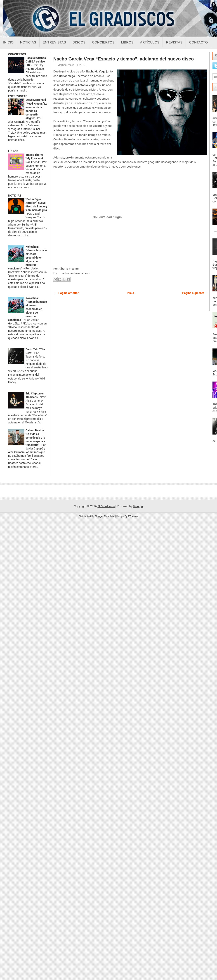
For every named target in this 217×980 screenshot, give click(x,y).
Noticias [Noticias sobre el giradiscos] (28, 42)
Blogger (138, 506)
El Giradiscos (106, 506)
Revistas (174, 42)
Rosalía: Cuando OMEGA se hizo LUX (36, 62)
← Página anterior (67, 293)
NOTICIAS (15, 196)
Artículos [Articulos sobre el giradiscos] (150, 42)
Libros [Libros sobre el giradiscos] (127, 42)
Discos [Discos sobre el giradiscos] (79, 42)
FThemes (133, 516)
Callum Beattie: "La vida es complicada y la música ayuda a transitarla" (35, 438)
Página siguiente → (195, 293)
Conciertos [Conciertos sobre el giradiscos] (103, 42)
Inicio (8, 42)
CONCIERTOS (17, 54)
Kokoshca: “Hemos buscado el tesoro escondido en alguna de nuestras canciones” (28, 258)
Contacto (198, 42)
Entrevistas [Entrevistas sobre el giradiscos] (54, 42)
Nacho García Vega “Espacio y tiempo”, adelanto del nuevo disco (124, 59)
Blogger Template (105, 516)
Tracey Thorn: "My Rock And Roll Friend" (34, 159)
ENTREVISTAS (18, 96)
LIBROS (13, 151)
